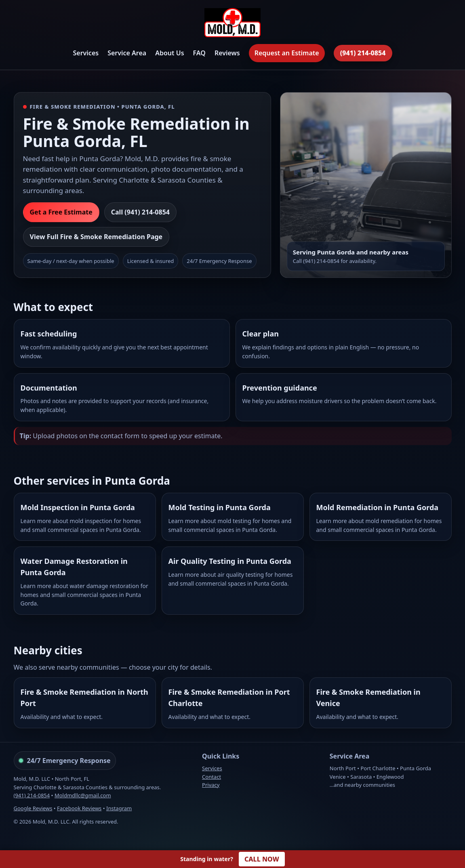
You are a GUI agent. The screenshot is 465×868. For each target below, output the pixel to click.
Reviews (227, 53)
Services (86, 53)
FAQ (199, 53)
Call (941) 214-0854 (140, 212)
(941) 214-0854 (363, 53)
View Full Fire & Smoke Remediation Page (96, 237)
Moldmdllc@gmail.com (83, 795)
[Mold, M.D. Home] (232, 24)
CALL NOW (262, 859)
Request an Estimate (287, 53)
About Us (169, 53)
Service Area (127, 53)
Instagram (119, 808)
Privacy (211, 785)
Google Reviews (33, 808)
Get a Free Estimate (61, 212)
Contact (211, 777)
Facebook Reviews (79, 808)
